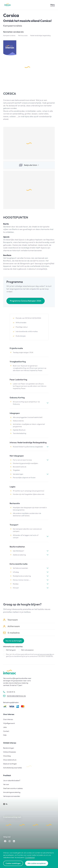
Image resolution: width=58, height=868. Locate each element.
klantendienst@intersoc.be (16, 696)
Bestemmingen (9, 748)
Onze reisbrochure (10, 760)
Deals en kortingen (10, 764)
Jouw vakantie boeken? (12, 780)
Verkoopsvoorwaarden (12, 796)
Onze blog (7, 756)
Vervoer (6, 784)
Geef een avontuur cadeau (13, 788)
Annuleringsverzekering (12, 792)
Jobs (5, 727)
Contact (6, 731)
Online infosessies (10, 752)
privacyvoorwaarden (45, 654)
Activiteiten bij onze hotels (13, 768)
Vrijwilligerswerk (9, 723)
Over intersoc (8, 719)
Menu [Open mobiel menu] (53, 5)
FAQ (5, 735)
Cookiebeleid (30, 857)
